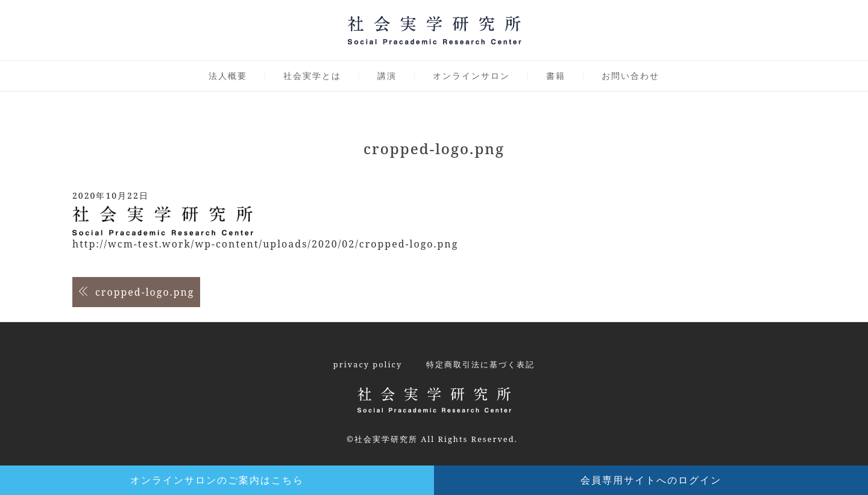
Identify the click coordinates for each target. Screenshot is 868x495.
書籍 (556, 76)
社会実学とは (312, 76)
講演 (387, 76)
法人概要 (228, 76)
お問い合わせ (631, 76)
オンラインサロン (471, 76)
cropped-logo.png (145, 292)
